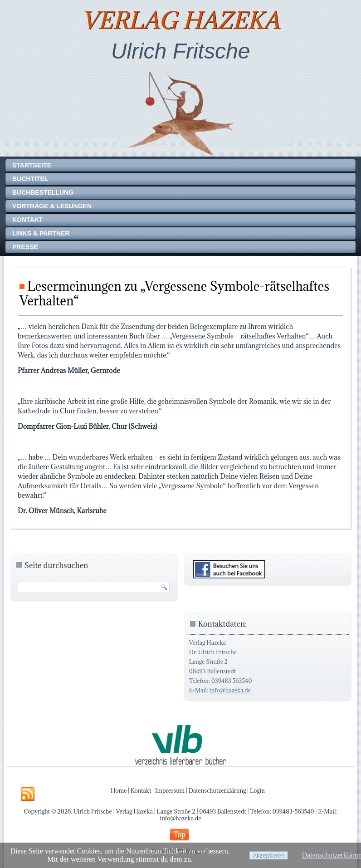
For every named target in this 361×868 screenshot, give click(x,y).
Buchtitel (30, 179)
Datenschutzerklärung (217, 790)
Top (179, 835)
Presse (25, 247)
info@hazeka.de (230, 690)
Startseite (32, 165)
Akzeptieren (268, 856)
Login (257, 790)
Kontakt (27, 220)
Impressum (170, 790)
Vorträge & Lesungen (52, 206)
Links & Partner (41, 233)
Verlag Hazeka (180, 20)
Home (119, 790)
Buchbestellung (43, 192)
